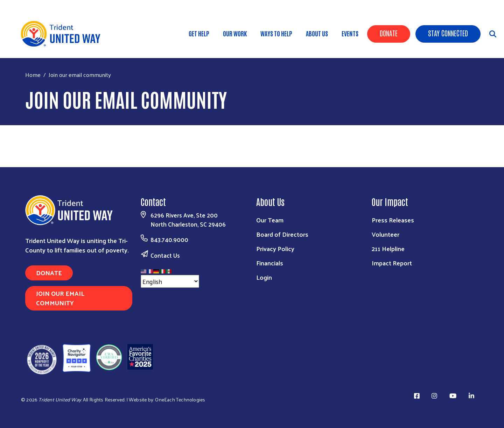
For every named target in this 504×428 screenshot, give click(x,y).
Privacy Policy (275, 248)
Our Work (235, 33)
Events (350, 33)
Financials (270, 263)
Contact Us (165, 255)
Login (264, 277)
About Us (317, 33)
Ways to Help (276, 33)
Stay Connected (448, 33)
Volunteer (386, 234)
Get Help (199, 33)
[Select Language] (170, 281)
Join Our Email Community (60, 298)
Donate (389, 33)
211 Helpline (388, 248)
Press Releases (393, 220)
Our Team (270, 220)
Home (33, 75)
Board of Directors (282, 234)
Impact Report (392, 263)
